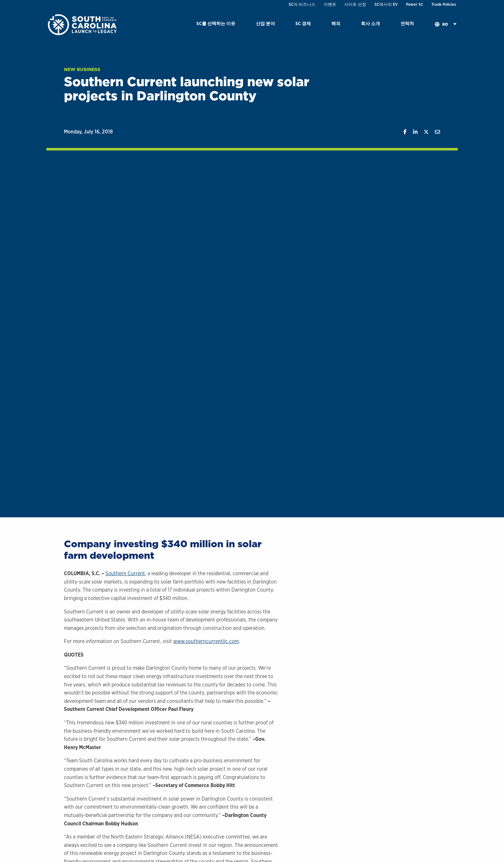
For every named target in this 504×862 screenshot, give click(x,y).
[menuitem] (216, 25)
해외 (336, 23)
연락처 (407, 23)
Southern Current (125, 573)
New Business (82, 69)
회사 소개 (370, 23)
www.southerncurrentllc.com (206, 641)
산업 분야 (265, 23)
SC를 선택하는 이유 (216, 23)
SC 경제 (303, 23)
